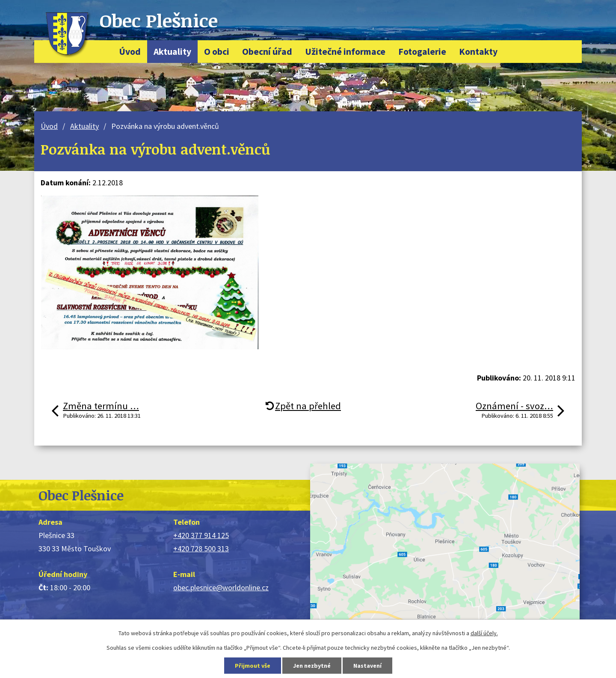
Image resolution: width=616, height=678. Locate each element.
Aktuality (172, 52)
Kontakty (478, 52)
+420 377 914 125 (201, 535)
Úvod (130, 52)
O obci (217, 52)
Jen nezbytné (312, 666)
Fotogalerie (422, 52)
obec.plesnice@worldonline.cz (221, 587)
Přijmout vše (253, 666)
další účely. (484, 633)
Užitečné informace (345, 52)
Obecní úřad (267, 52)
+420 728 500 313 (201, 549)
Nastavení (367, 666)
